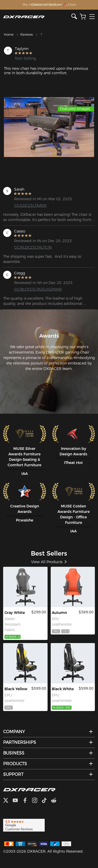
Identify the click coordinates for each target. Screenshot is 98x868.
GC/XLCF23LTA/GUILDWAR (34, 289)
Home (9, 34)
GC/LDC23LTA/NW (30, 205)
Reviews (27, 34)
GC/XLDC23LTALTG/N (33, 247)
